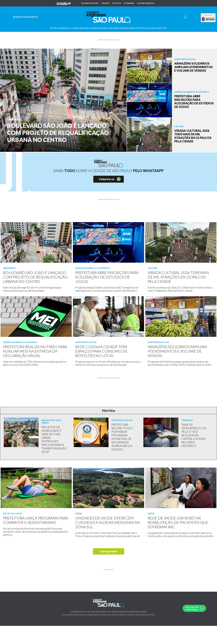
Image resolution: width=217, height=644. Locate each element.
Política (117, 3)
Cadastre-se (107, 179)
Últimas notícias (90, 3)
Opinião (105, 3)
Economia (129, 3)
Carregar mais (109, 551)
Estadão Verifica (146, 3)
